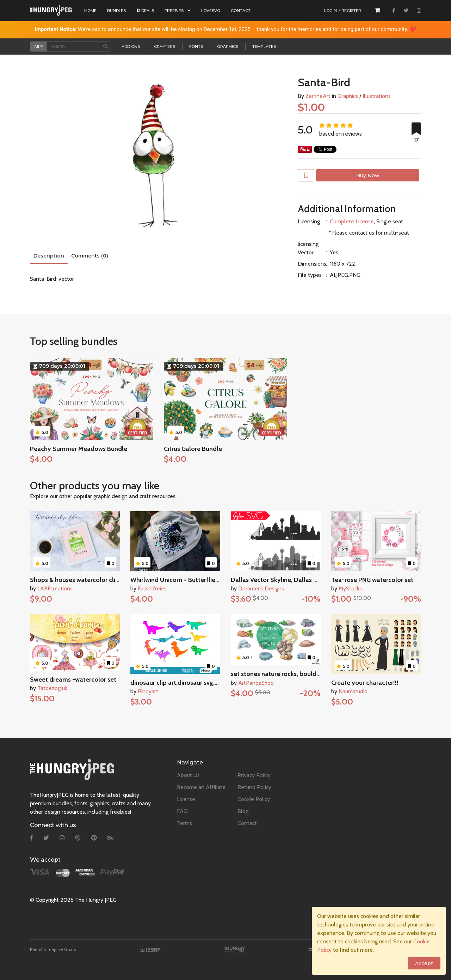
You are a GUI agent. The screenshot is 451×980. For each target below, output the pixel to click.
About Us (188, 775)
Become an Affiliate (201, 787)
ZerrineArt (318, 96)
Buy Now (368, 175)
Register (351, 11)
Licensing (309, 221)
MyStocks (350, 588)
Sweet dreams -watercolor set (73, 680)
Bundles (116, 11)
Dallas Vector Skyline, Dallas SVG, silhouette (294, 580)
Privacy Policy (254, 775)
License (186, 799)
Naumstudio (353, 691)
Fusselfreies (152, 588)
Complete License (352, 221)
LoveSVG (211, 11)
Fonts (196, 46)
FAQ (182, 811)
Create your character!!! (365, 683)
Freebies (178, 11)
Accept (424, 963)
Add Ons (131, 46)
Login (330, 11)
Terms (184, 823)
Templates (264, 46)
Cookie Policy (254, 799)
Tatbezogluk (52, 688)
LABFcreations (55, 588)
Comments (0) (90, 256)
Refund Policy (254, 787)
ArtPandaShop (256, 683)
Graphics (228, 46)
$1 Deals (145, 11)
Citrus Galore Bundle (193, 449)
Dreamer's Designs (261, 588)
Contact (241, 11)
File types (310, 275)
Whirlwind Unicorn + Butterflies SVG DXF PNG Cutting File (211, 580)
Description (49, 256)
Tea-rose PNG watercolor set (372, 580)
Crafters (165, 46)
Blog (243, 811)
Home (90, 11)
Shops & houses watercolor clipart (79, 580)
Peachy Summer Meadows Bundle (79, 449)
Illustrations (377, 96)
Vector (306, 252)
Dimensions (312, 264)
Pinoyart (148, 691)
